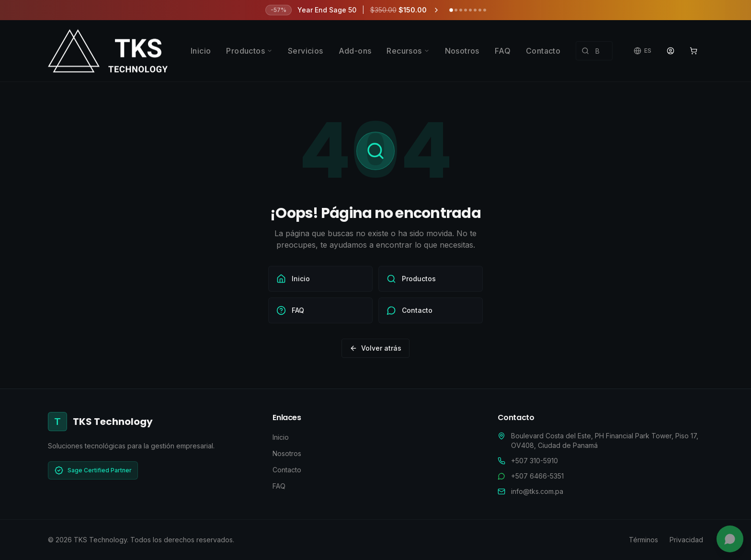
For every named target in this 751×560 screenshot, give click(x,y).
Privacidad (686, 540)
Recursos (408, 51)
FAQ (503, 51)
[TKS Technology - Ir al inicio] (108, 51)
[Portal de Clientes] (671, 51)
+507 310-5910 (535, 461)
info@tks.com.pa (537, 491)
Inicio (201, 51)
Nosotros (462, 51)
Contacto (543, 51)
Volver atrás (375, 348)
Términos (643, 540)
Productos (249, 51)
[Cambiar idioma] (643, 51)
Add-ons (355, 51)
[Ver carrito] (694, 51)
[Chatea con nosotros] (730, 539)
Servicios (306, 51)
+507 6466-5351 (537, 476)
